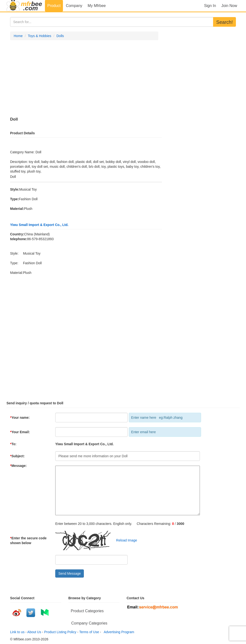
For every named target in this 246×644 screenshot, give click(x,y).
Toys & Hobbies (40, 36)
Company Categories (89, 623)
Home (18, 36)
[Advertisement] (84, 79)
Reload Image (124, 540)
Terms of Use (89, 632)
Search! (224, 22)
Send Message (70, 573)
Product (54, 6)
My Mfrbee (97, 6)
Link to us (17, 632)
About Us (34, 632)
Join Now (229, 6)
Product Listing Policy (60, 632)
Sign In (210, 6)
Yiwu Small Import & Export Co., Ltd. (39, 225)
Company (74, 6)
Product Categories (87, 611)
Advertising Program (118, 632)
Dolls (60, 36)
